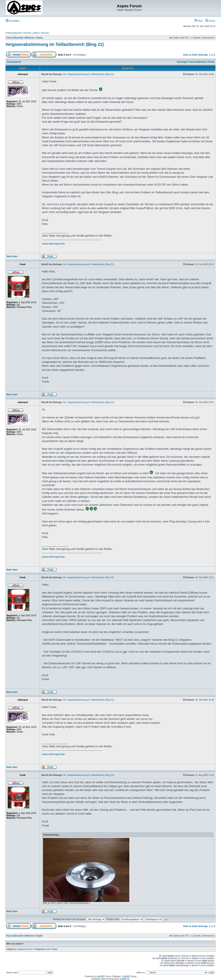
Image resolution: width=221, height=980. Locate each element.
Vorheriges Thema (186, 62)
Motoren (30, 38)
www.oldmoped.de (53, 244)
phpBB (100, 976)
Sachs (40, 38)
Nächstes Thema (206, 62)
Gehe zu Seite (190, 55)
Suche (210, 21)
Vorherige (203, 55)
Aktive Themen (41, 33)
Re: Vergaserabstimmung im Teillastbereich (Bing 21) (89, 74)
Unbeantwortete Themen (18, 33)
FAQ (198, 21)
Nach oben (12, 256)
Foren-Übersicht (15, 38)
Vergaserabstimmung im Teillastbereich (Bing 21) (55, 44)
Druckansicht (14, 62)
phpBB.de (125, 979)
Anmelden (13, 21)
